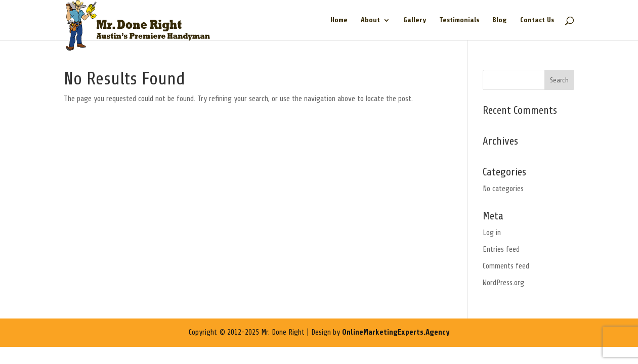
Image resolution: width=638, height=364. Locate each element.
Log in (492, 233)
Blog (500, 20)
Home (339, 20)
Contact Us (537, 20)
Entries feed (501, 249)
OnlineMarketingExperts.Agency (396, 332)
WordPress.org (503, 283)
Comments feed (506, 266)
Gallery (415, 20)
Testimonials (459, 20)
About (370, 20)
